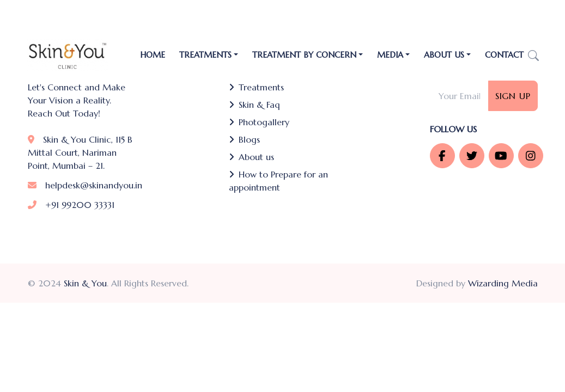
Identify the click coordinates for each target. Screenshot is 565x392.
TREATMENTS (205, 55)
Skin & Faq (254, 105)
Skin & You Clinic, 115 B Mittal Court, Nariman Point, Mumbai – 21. (80, 152)
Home (153, 55)
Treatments (256, 87)
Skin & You (85, 283)
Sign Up (513, 96)
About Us (444, 55)
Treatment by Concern (304, 55)
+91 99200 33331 (71, 205)
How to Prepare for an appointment (278, 181)
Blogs (244, 139)
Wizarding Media (503, 283)
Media (390, 55)
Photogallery (259, 122)
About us (251, 157)
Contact (504, 55)
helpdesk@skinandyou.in (85, 185)
